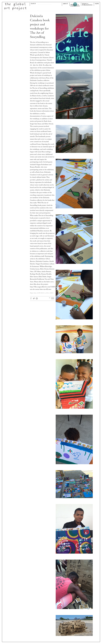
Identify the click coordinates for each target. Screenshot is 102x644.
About (66, 4)
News (97, 4)
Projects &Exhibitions (75, 5)
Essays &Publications (87, 4)
